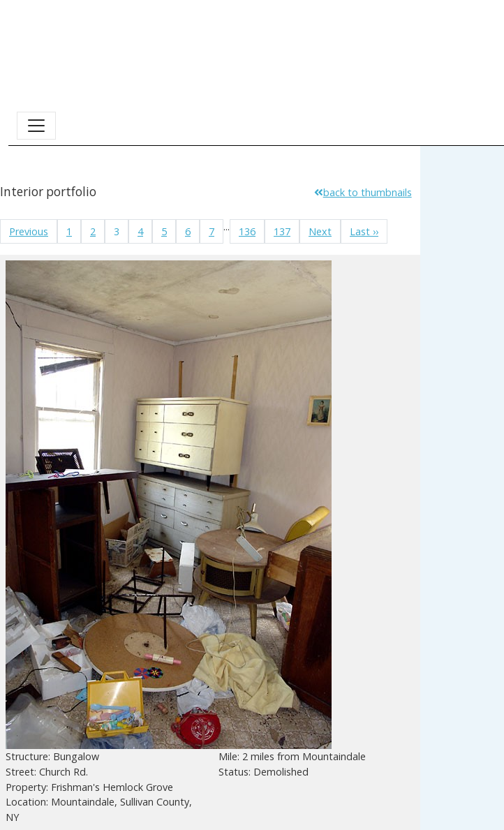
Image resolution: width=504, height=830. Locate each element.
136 (247, 231)
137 (282, 231)
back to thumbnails (363, 192)
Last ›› (364, 231)
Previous (29, 231)
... (227, 227)
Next (320, 231)
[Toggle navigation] (36, 126)
